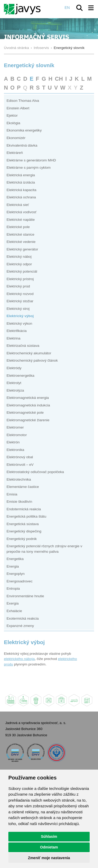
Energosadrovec (20, 581)
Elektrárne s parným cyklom (29, 168)
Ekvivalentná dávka (22, 145)
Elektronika (15, 450)
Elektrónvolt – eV (20, 465)
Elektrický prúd (18, 286)
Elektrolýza (15, 390)
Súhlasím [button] (49, 836)
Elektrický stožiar (20, 301)
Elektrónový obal (20, 457)
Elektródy (14, 368)
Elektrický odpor (19, 264)
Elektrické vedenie (21, 242)
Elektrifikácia (17, 331)
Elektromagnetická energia (28, 398)
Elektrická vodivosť (22, 212)
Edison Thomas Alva (23, 101)
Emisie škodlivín (19, 502)
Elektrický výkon (19, 323)
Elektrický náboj (19, 257)
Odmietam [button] (49, 847)
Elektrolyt (14, 383)
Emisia (12, 494)
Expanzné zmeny (20, 626)
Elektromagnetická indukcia (28, 405)
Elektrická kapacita (21, 190)
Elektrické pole (18, 227)
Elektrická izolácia (21, 182)
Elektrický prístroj (20, 279)
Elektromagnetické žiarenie (28, 420)
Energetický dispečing (24, 531)
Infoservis (41, 48)
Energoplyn (16, 574)
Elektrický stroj (18, 309)
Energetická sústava (23, 524)
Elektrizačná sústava (23, 346)
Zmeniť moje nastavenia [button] (49, 858)
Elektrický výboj (20, 316)
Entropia (13, 589)
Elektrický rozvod (20, 294)
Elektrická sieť (18, 205)
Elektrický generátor (22, 249)
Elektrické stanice (20, 234)
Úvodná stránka (16, 48)
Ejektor (12, 115)
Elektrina (13, 338)
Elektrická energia (21, 175)
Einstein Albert (18, 108)
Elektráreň (15, 153)
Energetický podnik (22, 539)
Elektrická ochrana (21, 197)
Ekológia (13, 123)
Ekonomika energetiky (24, 130)
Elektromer (15, 427)
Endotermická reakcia (24, 509)
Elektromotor (17, 435)
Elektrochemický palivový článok (32, 360)
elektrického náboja (19, 659)
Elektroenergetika (20, 376)
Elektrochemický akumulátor (29, 353)
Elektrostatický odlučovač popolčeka (35, 472)
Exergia (13, 603)
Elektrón (13, 442)
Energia (13, 566)
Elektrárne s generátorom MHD (31, 160)
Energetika (15, 559)
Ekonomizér (16, 138)
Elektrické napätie (21, 220)
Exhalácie (14, 611)
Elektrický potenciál (22, 271)
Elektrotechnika (19, 479)
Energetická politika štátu (26, 516)
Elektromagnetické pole (25, 413)
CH (59, 79)
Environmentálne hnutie (25, 596)
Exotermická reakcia (23, 618)
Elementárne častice (23, 487)
